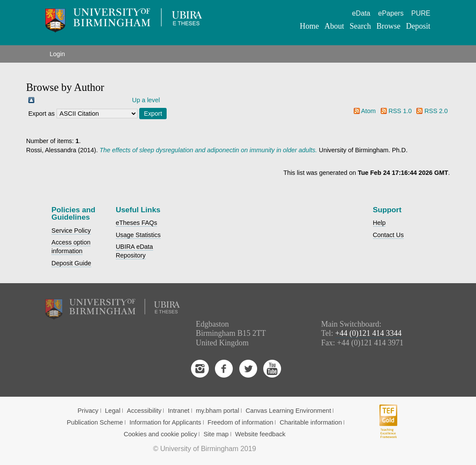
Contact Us (388, 235)
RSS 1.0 (400, 111)
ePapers (391, 13)
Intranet (179, 411)
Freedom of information (240, 422)
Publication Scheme (95, 422)
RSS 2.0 (436, 111)
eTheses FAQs (136, 223)
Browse (388, 26)
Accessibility (144, 411)
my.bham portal (218, 411)
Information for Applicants (165, 422)
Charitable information (311, 422)
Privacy (88, 411)
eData (361, 13)
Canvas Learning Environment (288, 411)
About (334, 26)
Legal (113, 411)
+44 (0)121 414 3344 (368, 333)
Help (379, 223)
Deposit (418, 26)
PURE (421, 13)
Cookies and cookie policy (160, 434)
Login (57, 54)
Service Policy (71, 231)
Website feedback (260, 434)
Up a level (146, 100)
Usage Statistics (138, 235)
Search (360, 26)
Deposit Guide (71, 263)
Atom (369, 111)
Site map (216, 434)
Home (309, 26)
